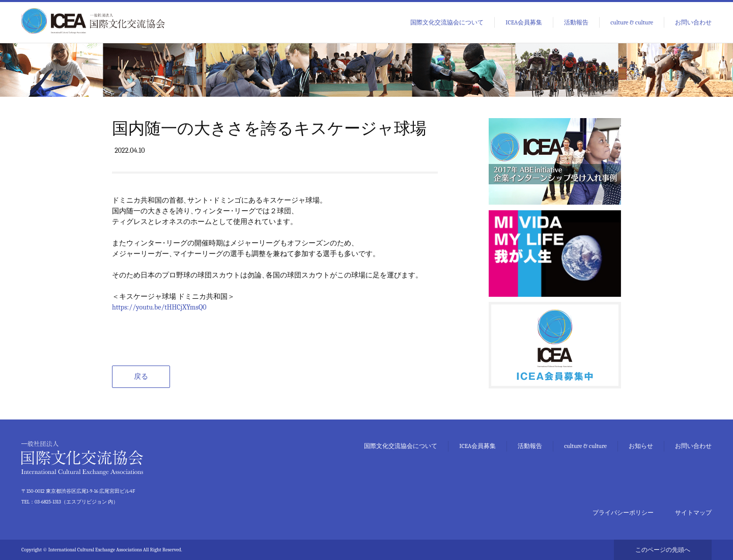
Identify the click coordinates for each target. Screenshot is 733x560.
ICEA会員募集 (524, 22)
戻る (141, 376)
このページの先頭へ (663, 550)
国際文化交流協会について (447, 22)
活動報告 (576, 22)
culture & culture (632, 22)
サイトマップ (693, 513)
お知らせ (641, 446)
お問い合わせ (693, 22)
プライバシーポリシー (623, 513)
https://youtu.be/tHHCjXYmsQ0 (159, 307)
